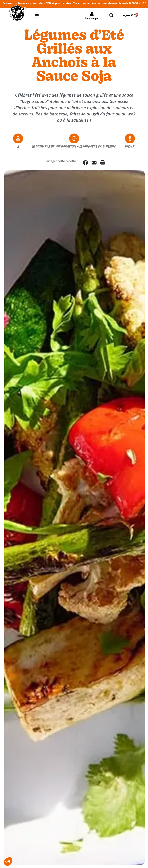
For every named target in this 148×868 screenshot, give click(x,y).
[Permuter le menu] (37, 16)
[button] (86, 163)
